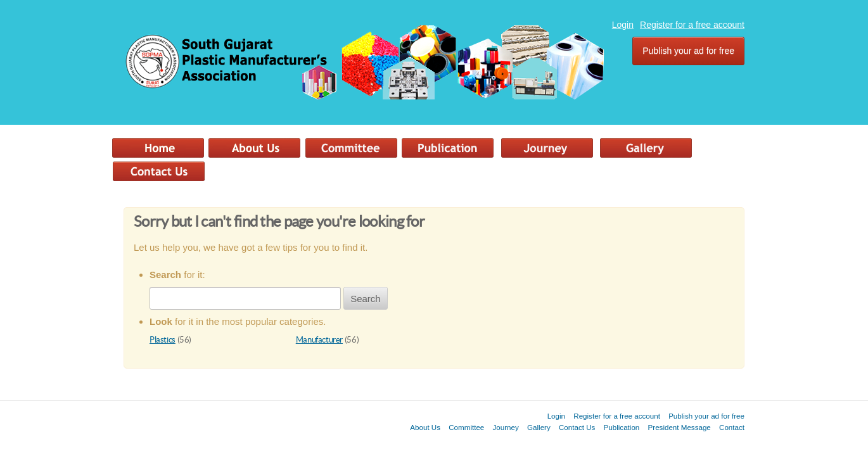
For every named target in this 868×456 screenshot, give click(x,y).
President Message (680, 427)
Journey (506, 427)
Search (366, 299)
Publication (622, 427)
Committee (466, 427)
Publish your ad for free (688, 51)
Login (623, 25)
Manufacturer (319, 340)
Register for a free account (692, 25)
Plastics (163, 340)
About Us (425, 427)
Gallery (539, 427)
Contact (732, 427)
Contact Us (577, 427)
